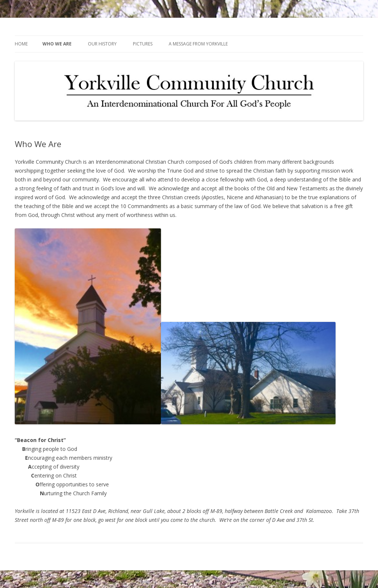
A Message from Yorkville (198, 44)
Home (21, 44)
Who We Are (57, 44)
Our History (102, 44)
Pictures (143, 44)
